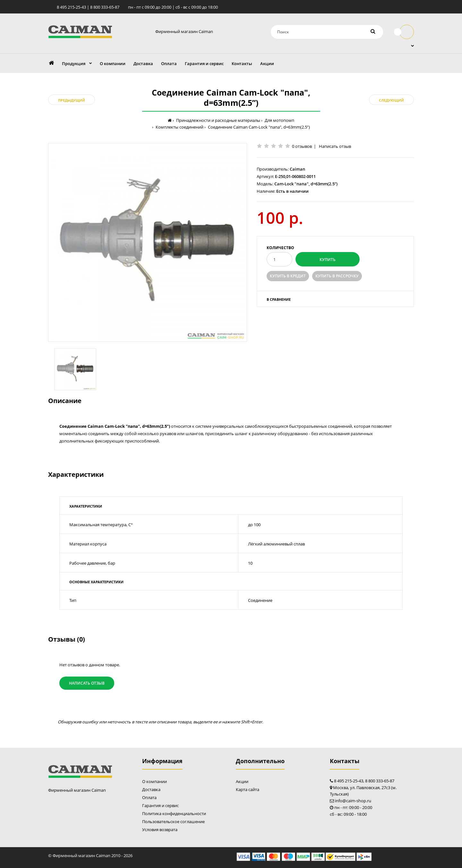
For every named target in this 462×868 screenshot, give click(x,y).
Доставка (151, 789)
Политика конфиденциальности (174, 813)
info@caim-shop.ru (353, 801)
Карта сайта (248, 789)
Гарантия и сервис (160, 805)
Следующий (391, 100)
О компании (154, 781)
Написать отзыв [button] (87, 683)
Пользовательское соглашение (173, 822)
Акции (242, 781)
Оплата (149, 797)
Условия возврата (160, 830)
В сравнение (279, 299)
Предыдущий (72, 100)
